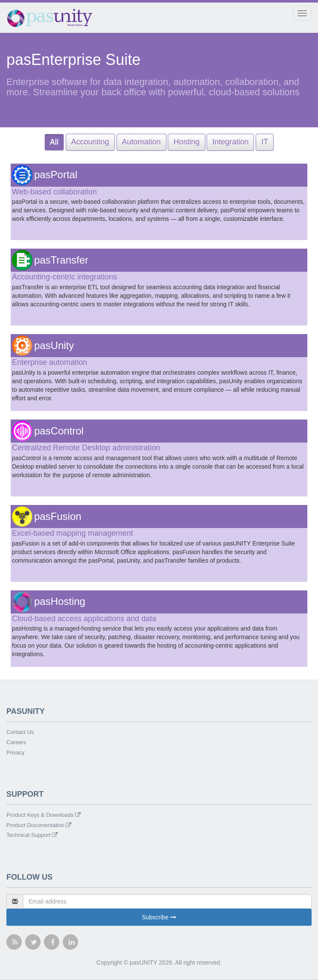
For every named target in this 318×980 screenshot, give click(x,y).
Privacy (16, 753)
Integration (230, 142)
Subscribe (159, 917)
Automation (141, 142)
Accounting (90, 142)
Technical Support (32, 835)
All (54, 142)
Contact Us (20, 732)
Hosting (186, 142)
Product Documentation (39, 825)
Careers (16, 742)
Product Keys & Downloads (44, 815)
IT (265, 142)
